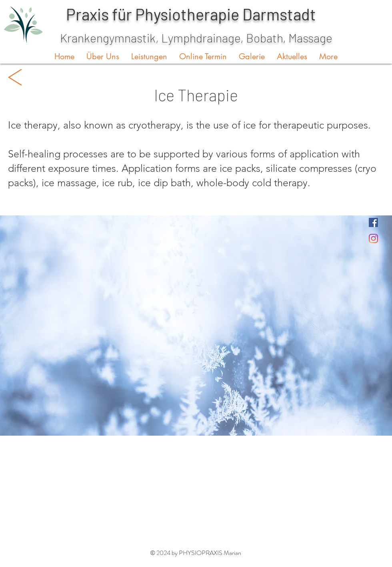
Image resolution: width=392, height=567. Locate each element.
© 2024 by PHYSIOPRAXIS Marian (196, 553)
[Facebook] (373, 222)
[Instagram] (373, 238)
